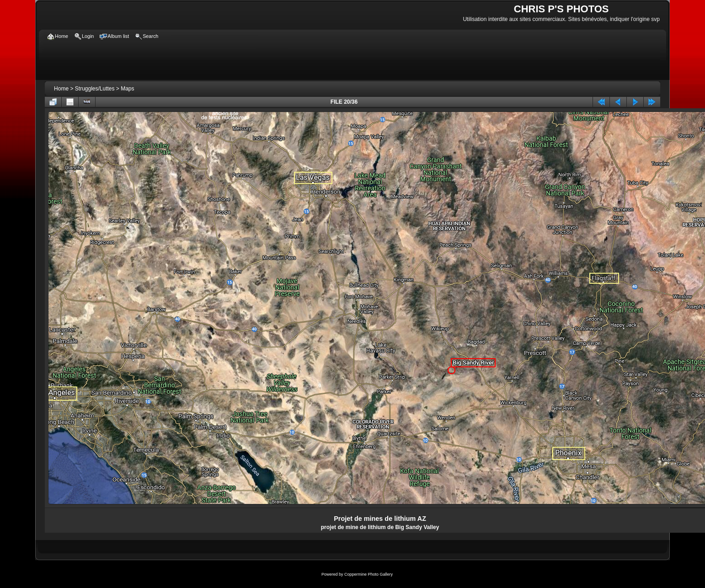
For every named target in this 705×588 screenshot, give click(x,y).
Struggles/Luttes (95, 89)
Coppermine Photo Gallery (369, 574)
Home (61, 89)
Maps (127, 89)
